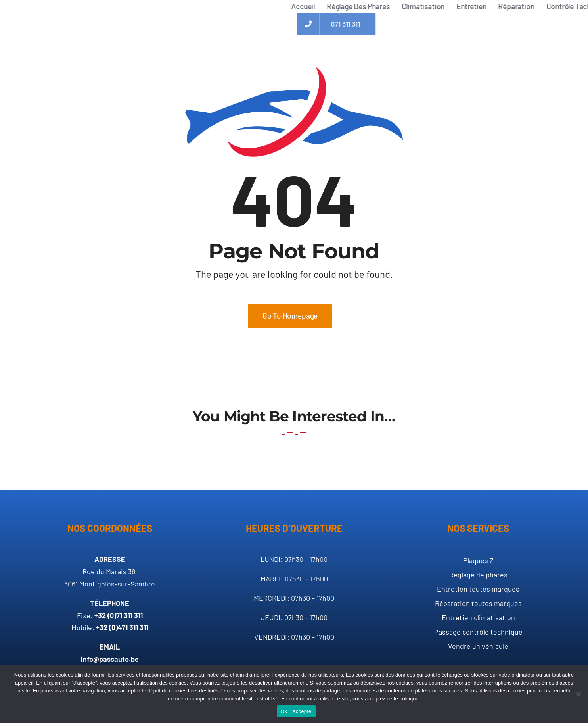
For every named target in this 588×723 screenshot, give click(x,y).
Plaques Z (478, 560)
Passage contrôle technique (478, 632)
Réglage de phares (478, 575)
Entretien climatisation (478, 617)
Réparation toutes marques (478, 603)
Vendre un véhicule (478, 646)
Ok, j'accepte (296, 711)
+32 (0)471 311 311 (122, 627)
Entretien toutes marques (478, 589)
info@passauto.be (110, 659)
